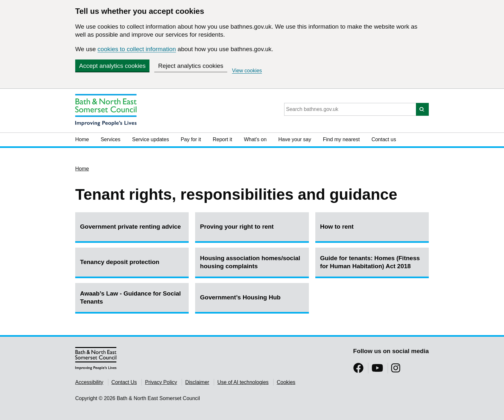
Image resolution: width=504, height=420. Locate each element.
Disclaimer (197, 382)
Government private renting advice (130, 227)
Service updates (151, 139)
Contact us (384, 139)
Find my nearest (341, 139)
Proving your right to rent (237, 227)
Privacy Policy (161, 382)
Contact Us (124, 382)
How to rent (337, 227)
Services (110, 139)
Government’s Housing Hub (240, 297)
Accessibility (89, 382)
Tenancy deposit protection (120, 262)
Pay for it (191, 139)
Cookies (286, 382)
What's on (255, 139)
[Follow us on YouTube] (377, 370)
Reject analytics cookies (191, 66)
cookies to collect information (137, 49)
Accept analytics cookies (112, 66)
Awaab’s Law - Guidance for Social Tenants (130, 297)
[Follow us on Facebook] (358, 370)
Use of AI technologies (243, 382)
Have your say (295, 139)
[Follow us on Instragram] (396, 370)
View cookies (247, 71)
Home (82, 139)
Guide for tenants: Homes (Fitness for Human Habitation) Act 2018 (370, 262)
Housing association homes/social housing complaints (250, 262)
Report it (222, 139)
